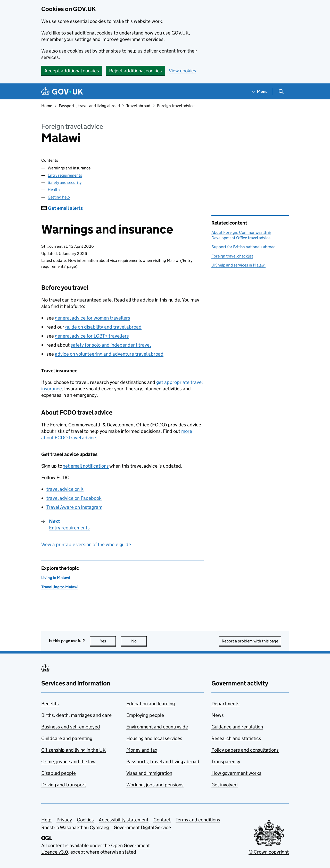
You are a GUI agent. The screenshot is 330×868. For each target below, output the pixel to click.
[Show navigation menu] (260, 92)
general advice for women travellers (93, 318)
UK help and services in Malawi (238, 265)
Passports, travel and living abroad (89, 106)
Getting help (59, 197)
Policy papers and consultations (245, 750)
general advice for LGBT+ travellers (92, 336)
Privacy (64, 820)
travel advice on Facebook (74, 498)
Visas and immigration (149, 773)
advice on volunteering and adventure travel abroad (109, 354)
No (139, 641)
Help (46, 820)
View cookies (183, 71)
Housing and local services (154, 738)
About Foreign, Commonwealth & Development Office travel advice (241, 235)
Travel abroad (138, 106)
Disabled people (59, 773)
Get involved (225, 785)
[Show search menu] (281, 92)
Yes (108, 641)
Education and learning (151, 704)
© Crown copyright (269, 852)
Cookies (85, 820)
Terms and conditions (198, 820)
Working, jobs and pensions (155, 785)
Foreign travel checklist (232, 256)
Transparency (226, 762)
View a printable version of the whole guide (86, 544)
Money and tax (142, 750)
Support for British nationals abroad (244, 247)
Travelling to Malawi (60, 587)
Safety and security (65, 182)
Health (54, 190)
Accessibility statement (124, 820)
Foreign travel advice (176, 106)
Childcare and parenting (67, 738)
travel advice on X (65, 489)
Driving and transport (64, 785)
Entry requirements (65, 175)
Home (47, 106)
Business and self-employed (71, 727)
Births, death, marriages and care (76, 715)
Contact (162, 820)
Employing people (145, 715)
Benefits (50, 704)
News (218, 715)
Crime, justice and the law (68, 762)
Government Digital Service (142, 827)
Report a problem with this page (250, 641)
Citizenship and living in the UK (73, 750)
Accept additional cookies (72, 71)
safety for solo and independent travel (111, 345)
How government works (236, 773)
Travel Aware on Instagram (74, 507)
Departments (225, 704)
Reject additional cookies (135, 71)
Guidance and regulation (237, 727)
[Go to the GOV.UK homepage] (62, 92)
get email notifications (86, 466)
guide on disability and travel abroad (103, 327)
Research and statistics (236, 738)
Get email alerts (62, 208)
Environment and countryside (157, 727)
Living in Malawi (56, 578)
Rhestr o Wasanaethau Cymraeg (75, 827)
